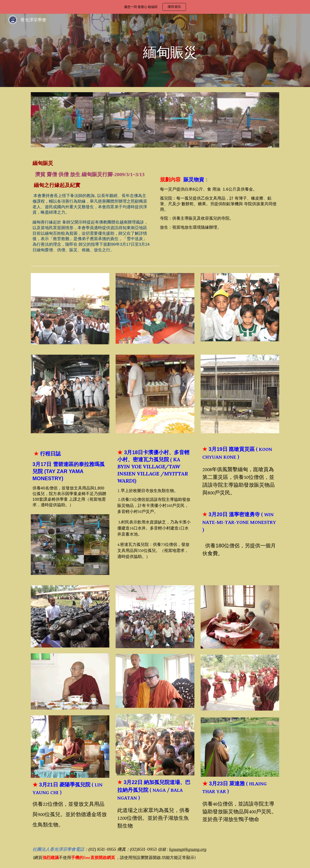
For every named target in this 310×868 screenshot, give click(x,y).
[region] (155, 7)
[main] (166, 50)
